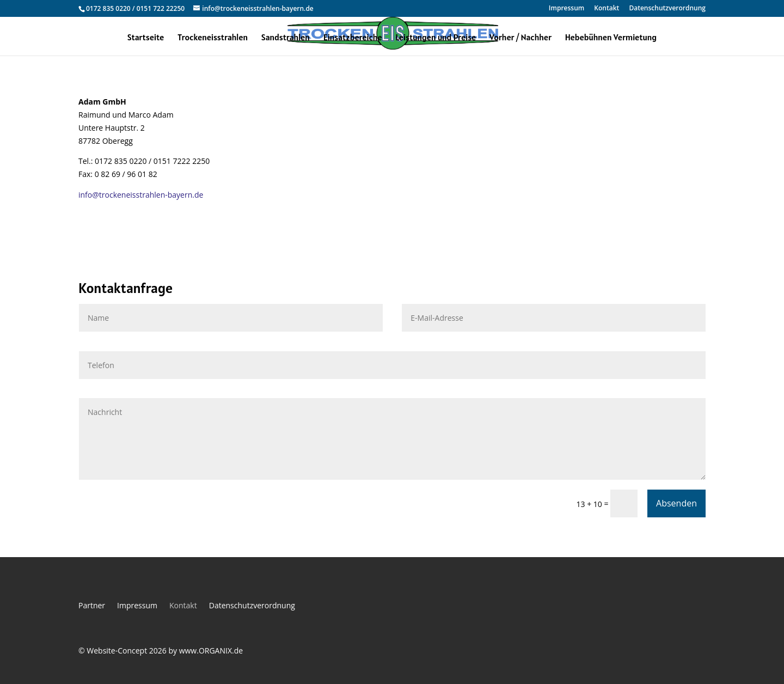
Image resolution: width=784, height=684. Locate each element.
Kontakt (607, 9)
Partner (92, 606)
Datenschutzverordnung (667, 9)
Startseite (146, 38)
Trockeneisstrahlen (213, 38)
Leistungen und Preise (436, 38)
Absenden (676, 503)
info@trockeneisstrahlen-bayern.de (141, 195)
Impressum (566, 9)
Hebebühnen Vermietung (611, 38)
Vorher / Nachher (520, 38)
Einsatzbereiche (353, 38)
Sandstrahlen (286, 38)
